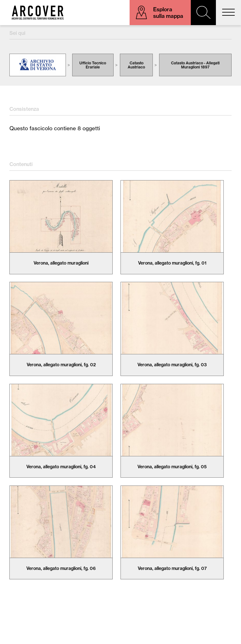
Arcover (38, 13)
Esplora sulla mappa (168, 13)
